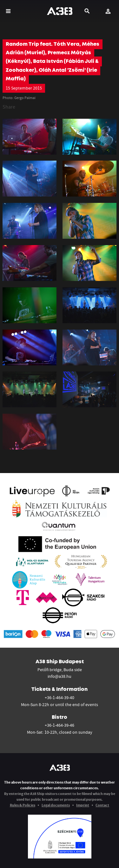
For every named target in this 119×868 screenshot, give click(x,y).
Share (9, 107)
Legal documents (56, 805)
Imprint (83, 805)
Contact (102, 805)
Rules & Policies (23, 805)
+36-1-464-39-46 (60, 725)
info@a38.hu (60, 676)
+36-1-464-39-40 (60, 698)
